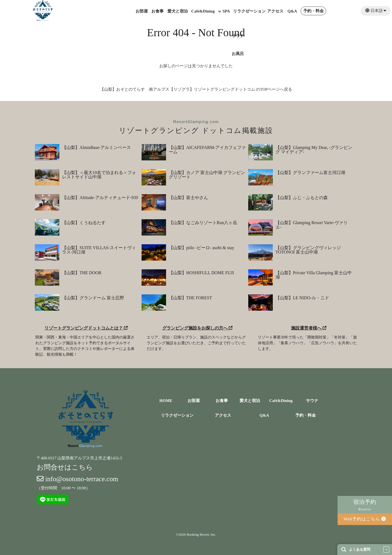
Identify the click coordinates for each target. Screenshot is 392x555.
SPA (226, 11)
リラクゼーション (249, 11)
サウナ (312, 401)
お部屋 (142, 11)
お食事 (157, 11)
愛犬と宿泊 (178, 11)
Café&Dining (203, 11)
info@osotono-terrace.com (77, 479)
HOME (166, 401)
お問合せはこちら (65, 467)
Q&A (292, 11)
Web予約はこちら (365, 519)
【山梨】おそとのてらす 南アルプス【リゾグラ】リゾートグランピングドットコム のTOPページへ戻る (196, 89)
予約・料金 (313, 11)
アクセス (275, 11)
